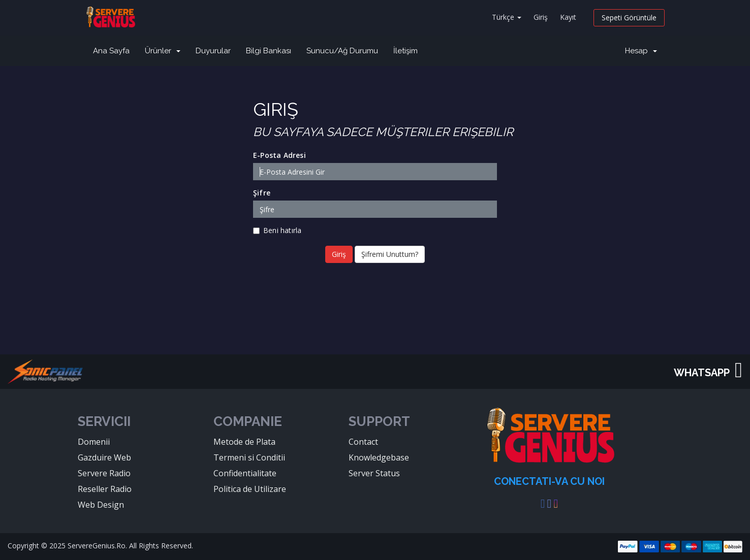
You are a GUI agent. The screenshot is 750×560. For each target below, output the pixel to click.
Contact (363, 442)
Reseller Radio (105, 489)
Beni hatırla (277, 230)
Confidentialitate (245, 473)
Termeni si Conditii (249, 457)
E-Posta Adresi (279, 155)
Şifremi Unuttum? (390, 254)
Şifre (262, 193)
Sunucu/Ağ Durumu (342, 51)
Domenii (94, 442)
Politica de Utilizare (250, 489)
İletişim (405, 51)
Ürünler (163, 51)
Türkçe (507, 17)
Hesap (641, 51)
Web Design (101, 505)
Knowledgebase (379, 457)
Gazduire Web (104, 457)
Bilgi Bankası (269, 51)
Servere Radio (104, 473)
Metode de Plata (244, 442)
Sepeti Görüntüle (629, 18)
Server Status (374, 473)
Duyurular (213, 51)
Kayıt (568, 17)
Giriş (541, 17)
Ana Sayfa (111, 51)
